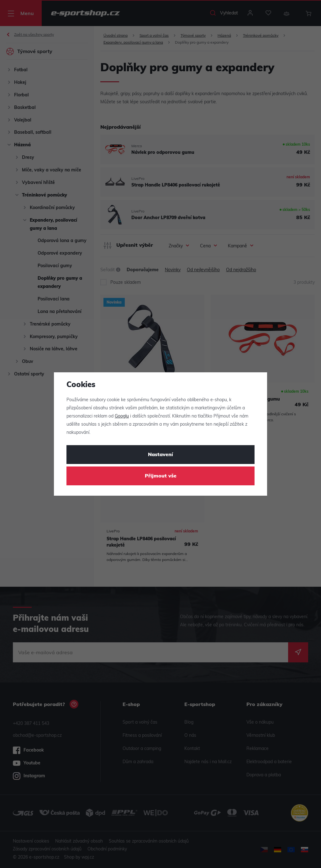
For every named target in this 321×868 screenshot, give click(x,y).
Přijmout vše (161, 476)
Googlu (122, 416)
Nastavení (160, 455)
